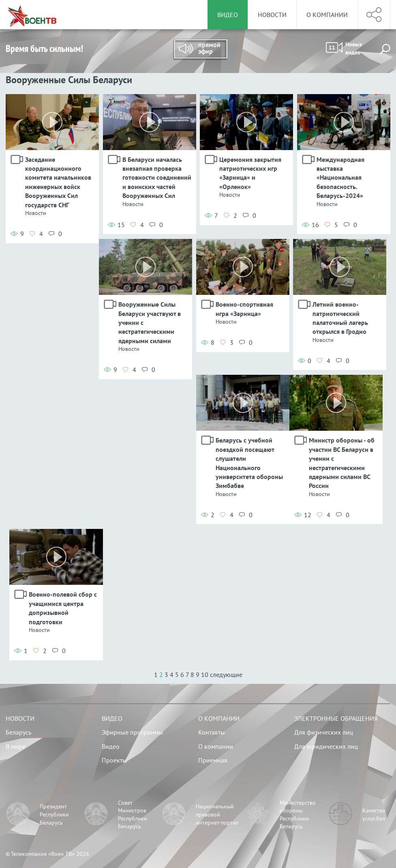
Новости (272, 15)
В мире (16, 746)
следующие (226, 675)
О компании (327, 15)
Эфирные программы (132, 732)
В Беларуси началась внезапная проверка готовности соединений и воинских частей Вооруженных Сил (157, 178)
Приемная (213, 760)
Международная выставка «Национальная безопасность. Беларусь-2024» (340, 178)
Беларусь (18, 732)
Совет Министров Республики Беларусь (133, 815)
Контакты (212, 732)
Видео (112, 718)
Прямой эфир (200, 49)
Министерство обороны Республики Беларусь (298, 815)
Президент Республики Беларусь (54, 814)
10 (205, 675)
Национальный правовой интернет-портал (217, 814)
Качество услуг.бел (374, 814)
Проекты (114, 760)
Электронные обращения (336, 718)
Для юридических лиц (326, 746)
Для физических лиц (324, 732)
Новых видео (344, 48)
